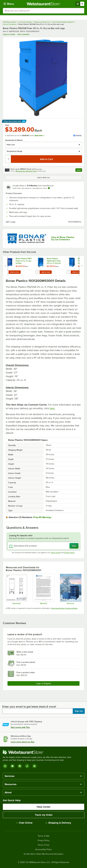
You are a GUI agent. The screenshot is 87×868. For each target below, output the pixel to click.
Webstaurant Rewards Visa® (26, 171)
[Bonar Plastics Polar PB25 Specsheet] (16, 589)
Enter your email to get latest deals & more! (29, 707)
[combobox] (43, 11)
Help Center (44, 807)
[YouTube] (12, 766)
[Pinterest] (34, 766)
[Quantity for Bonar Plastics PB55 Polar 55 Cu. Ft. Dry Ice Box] (69, 272)
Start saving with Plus (20, 727)
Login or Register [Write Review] (44, 683)
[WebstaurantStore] (38, 752)
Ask (74, 546)
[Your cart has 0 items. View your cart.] (80, 4)
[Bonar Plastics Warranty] (43, 589)
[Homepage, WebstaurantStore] (44, 4)
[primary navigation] (9, 4)
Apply (79, 170)
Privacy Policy (69, 553)
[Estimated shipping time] (49, 188)
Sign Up (79, 711)
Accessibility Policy (43, 850)
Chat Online (24, 823)
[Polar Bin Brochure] (71, 589)
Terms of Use (56, 553)
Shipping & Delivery (58, 823)
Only (7, 125)
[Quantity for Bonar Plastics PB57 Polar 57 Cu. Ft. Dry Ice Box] (7, 272)
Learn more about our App (23, 742)
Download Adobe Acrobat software (64, 608)
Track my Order (44, 815)
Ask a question (23, 34)
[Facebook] (20, 766)
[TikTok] (27, 766)
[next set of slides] (82, 266)
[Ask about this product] (43, 546)
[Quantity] (8, 159)
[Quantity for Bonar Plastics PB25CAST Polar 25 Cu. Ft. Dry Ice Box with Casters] (38, 272)
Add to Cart (15, 272)
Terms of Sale (44, 836)
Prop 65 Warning (42, 517)
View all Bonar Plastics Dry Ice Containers (63, 238)
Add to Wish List (43, 178)
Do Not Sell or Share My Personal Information (43, 854)
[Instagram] (5, 766)
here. (52, 408)
